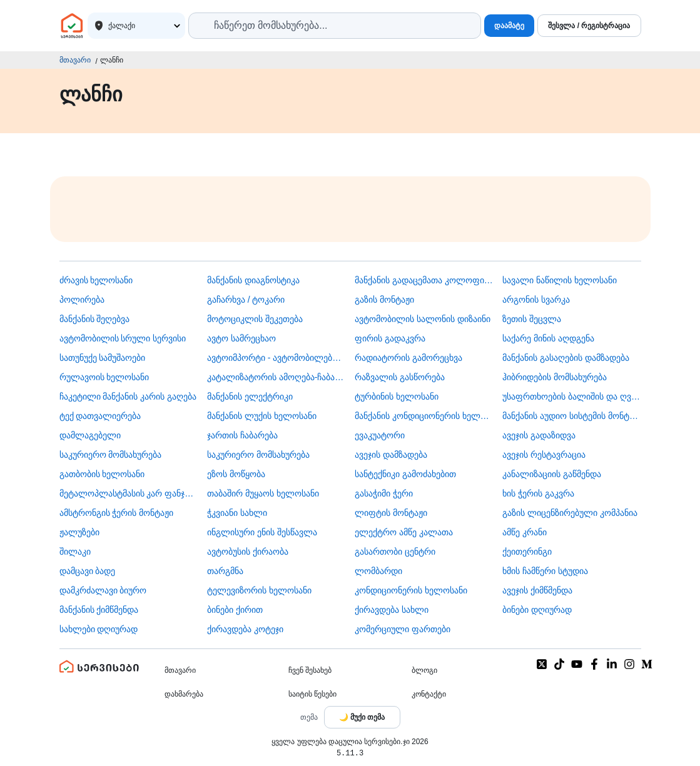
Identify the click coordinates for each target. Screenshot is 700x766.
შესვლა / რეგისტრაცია (589, 26)
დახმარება (184, 694)
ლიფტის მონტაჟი (391, 513)
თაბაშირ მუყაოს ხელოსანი (263, 493)
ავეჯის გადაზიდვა (539, 435)
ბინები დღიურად (537, 610)
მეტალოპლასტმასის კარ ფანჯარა (129, 493)
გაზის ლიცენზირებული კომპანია (570, 513)
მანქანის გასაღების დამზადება (566, 358)
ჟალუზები (79, 532)
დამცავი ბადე (88, 571)
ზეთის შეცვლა (532, 319)
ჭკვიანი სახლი (237, 513)
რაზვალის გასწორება (400, 377)
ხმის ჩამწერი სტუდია (545, 571)
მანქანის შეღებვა (95, 319)
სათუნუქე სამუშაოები (103, 358)
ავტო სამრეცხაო (241, 338)
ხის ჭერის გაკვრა (538, 493)
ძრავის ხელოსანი (96, 280)
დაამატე (509, 26)
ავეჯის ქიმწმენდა (537, 590)
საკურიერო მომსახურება (111, 455)
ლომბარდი (378, 571)
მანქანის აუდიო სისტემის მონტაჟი (571, 416)
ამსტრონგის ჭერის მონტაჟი (117, 513)
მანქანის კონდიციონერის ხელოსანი (424, 416)
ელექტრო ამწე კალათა (404, 532)
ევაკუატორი (380, 435)
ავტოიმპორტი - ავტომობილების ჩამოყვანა (276, 358)
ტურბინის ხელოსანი (397, 396)
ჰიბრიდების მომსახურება (555, 377)
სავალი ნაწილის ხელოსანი (560, 280)
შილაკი (75, 552)
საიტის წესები (312, 694)
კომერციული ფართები (403, 629)
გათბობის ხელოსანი (102, 474)
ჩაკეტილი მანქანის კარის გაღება (128, 396)
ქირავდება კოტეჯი (245, 629)
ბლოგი (424, 670)
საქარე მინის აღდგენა (548, 338)
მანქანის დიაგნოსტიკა (253, 280)
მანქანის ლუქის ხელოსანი (262, 416)
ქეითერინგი (527, 552)
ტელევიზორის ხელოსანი (259, 590)
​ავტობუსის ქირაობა (248, 552)
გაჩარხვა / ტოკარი (246, 300)
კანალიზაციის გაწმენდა (552, 474)
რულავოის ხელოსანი (104, 377)
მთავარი (75, 60)
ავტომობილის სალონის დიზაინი (423, 319)
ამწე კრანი (525, 532)
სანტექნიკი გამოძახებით (405, 474)
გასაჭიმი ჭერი (384, 493)
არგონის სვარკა (536, 300)
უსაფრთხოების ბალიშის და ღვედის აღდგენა (571, 396)
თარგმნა (225, 571)
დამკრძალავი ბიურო (103, 590)
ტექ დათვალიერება (100, 416)
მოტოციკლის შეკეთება (255, 319)
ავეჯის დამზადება (391, 455)
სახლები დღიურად (99, 629)
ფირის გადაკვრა (390, 338)
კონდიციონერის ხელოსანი (411, 590)
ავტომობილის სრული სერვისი (123, 338)
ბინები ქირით (235, 610)
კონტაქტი (429, 694)
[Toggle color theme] (362, 717)
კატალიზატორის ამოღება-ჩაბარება (276, 377)
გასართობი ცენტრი (395, 552)
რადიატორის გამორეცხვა (408, 358)
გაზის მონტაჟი (384, 300)
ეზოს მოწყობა (236, 474)
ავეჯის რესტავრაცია (544, 455)
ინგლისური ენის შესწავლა (262, 532)
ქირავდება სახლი (392, 610)
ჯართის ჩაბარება (242, 435)
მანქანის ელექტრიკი (250, 396)
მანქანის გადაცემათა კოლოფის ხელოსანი (424, 280)
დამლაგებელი (90, 435)
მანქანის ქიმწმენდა (99, 610)
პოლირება (82, 300)
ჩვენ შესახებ (310, 670)
